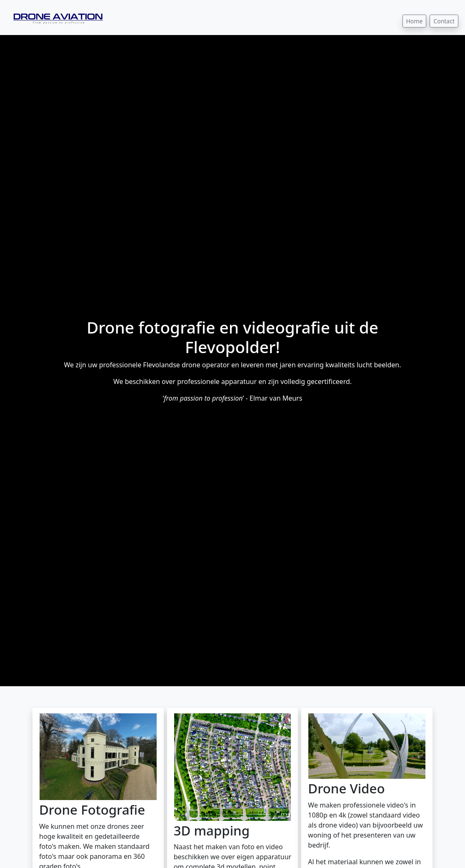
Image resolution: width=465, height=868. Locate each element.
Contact (444, 21)
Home (415, 21)
